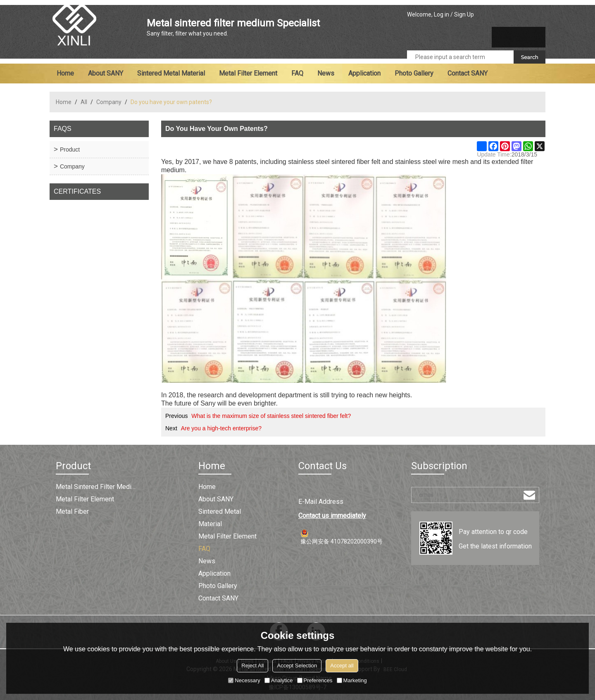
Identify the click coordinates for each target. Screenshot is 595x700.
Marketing (352, 680)
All (84, 102)
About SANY (106, 73)
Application (364, 73)
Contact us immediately (332, 516)
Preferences (315, 680)
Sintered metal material (171, 73)
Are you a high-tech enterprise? (221, 428)
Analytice (279, 680)
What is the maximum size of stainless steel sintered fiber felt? (271, 416)
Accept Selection (297, 666)
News (326, 73)
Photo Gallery (414, 73)
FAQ (297, 73)
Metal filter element (248, 73)
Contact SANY (468, 73)
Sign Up (464, 14)
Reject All (252, 666)
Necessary (244, 680)
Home (65, 73)
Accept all (342, 666)
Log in (441, 14)
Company (109, 102)
